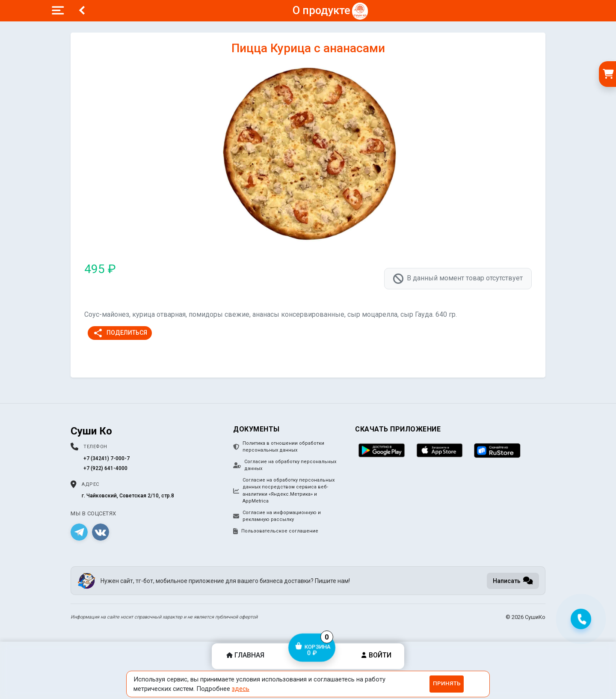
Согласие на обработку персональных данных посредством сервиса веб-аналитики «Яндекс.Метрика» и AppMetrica (284, 491)
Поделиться (120, 333)
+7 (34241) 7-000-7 (107, 458)
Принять (447, 683)
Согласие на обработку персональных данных (285, 465)
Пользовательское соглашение (276, 531)
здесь (241, 689)
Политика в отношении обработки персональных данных (279, 447)
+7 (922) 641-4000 (105, 468)
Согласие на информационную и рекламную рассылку (277, 516)
